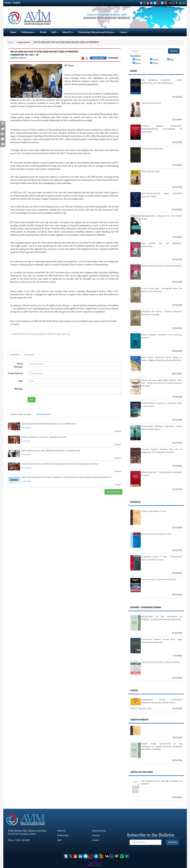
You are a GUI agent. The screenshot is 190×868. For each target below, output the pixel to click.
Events (43, 32)
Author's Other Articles (21, 414)
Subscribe (173, 842)
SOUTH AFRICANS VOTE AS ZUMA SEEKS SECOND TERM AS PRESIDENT (66, 42)
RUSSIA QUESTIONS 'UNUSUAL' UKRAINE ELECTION (44, 437)
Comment (15, 355)
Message (19, 389)
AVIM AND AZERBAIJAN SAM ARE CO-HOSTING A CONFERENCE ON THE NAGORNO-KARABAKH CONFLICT (67, 477)
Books (134, 71)
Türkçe (8, 3)
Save (32, 400)
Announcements (139, 720)
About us (61, 831)
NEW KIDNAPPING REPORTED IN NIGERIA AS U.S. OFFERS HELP (49, 424)
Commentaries (23, 42)
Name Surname (18, 365)
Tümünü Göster (114, 492)
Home (13, 32)
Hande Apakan (18, 58)
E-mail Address (15, 373)
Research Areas (99, 831)
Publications (28, 32)
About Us (68, 32)
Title (20, 381)
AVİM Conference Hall (141, 708)
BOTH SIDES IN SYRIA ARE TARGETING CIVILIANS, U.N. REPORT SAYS (51, 451)
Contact (123, 32)
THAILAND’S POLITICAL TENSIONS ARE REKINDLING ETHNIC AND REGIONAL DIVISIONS (60, 464)
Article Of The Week (142, 772)
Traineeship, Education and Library (97, 32)
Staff (55, 32)
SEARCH (174, 51)
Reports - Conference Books (146, 607)
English (17, 3)
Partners (96, 835)
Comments (29, 355)
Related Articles (43, 414)
